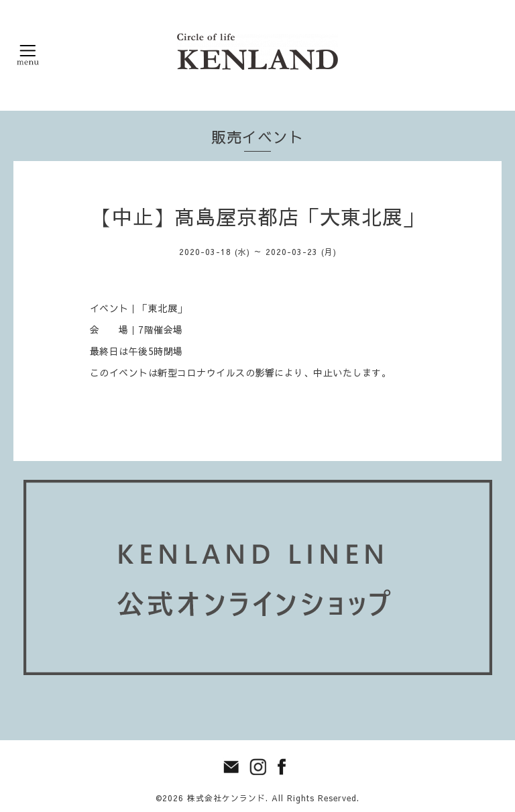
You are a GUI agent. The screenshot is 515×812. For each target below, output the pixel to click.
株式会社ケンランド (226, 798)
